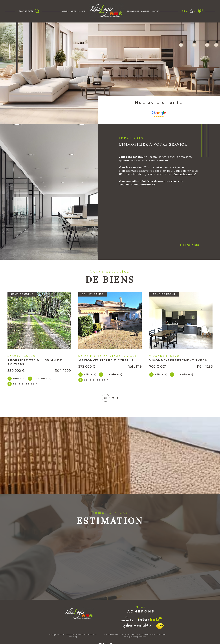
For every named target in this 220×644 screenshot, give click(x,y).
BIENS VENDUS (133, 11)
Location (82, 11)
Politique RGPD (130, 637)
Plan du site (125, 635)
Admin (152, 635)
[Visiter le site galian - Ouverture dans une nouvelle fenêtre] (137, 626)
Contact (155, 11)
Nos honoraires (111, 635)
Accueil (65, 11)
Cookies (142, 637)
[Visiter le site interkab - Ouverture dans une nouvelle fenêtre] (150, 619)
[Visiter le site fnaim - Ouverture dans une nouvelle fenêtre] (160, 626)
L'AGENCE (145, 11)
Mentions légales (140, 635)
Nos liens (161, 635)
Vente (73, 11)
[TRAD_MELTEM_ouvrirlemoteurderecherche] (29, 11)
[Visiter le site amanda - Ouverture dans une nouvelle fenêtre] (127, 619)
